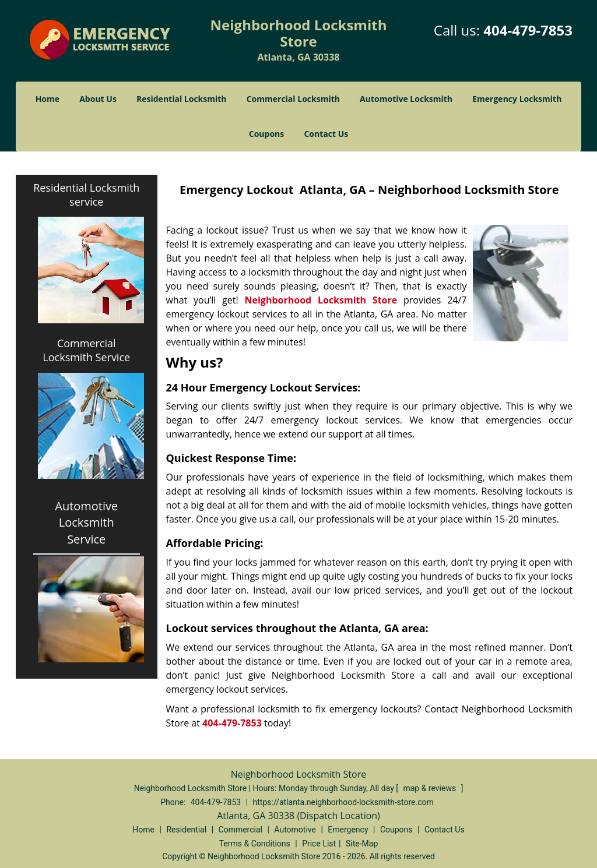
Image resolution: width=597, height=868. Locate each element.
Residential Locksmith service (86, 195)
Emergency (348, 830)
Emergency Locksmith (517, 99)
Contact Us (326, 134)
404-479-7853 (528, 30)
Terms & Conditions (255, 844)
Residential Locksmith (182, 99)
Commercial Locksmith (293, 99)
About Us (98, 99)
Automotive (295, 830)
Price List (319, 844)
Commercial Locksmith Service (86, 350)
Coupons (266, 134)
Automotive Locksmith (406, 99)
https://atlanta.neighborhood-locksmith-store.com (343, 802)
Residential (186, 830)
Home (48, 99)
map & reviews (430, 788)
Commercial (240, 830)
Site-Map (362, 844)
